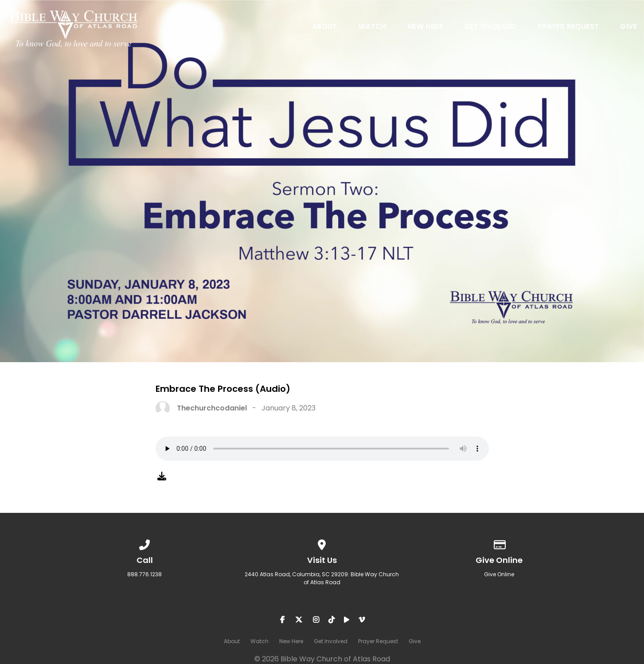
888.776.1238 (144, 574)
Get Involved (490, 27)
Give (628, 27)
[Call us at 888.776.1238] (145, 543)
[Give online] (500, 543)
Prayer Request (568, 27)
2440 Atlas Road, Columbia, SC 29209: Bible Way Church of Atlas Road (322, 578)
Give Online (499, 574)
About (325, 27)
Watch (373, 27)
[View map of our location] (322, 543)
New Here (425, 27)
